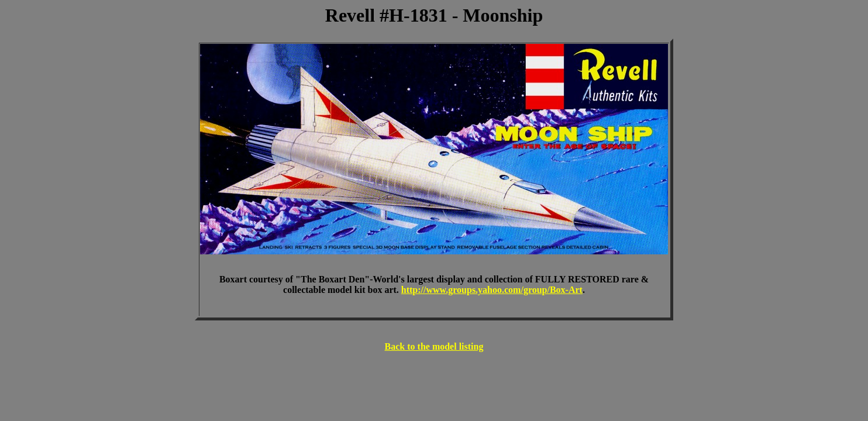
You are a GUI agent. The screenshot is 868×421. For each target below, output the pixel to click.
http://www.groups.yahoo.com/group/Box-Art (492, 290)
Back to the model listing (434, 346)
